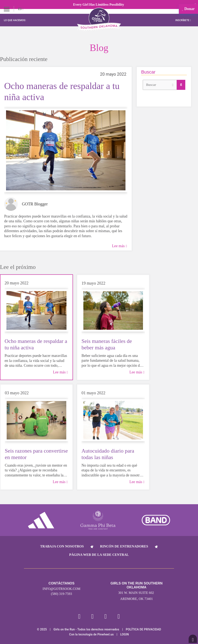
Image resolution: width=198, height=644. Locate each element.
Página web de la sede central (99, 555)
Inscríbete (183, 20)
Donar (188, 9)
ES (21, 9)
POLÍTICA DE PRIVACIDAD (143, 629)
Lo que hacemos (15, 20)
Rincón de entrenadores (124, 546)
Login (125, 634)
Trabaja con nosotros (62, 546)
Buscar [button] (160, 84)
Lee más (119, 246)
